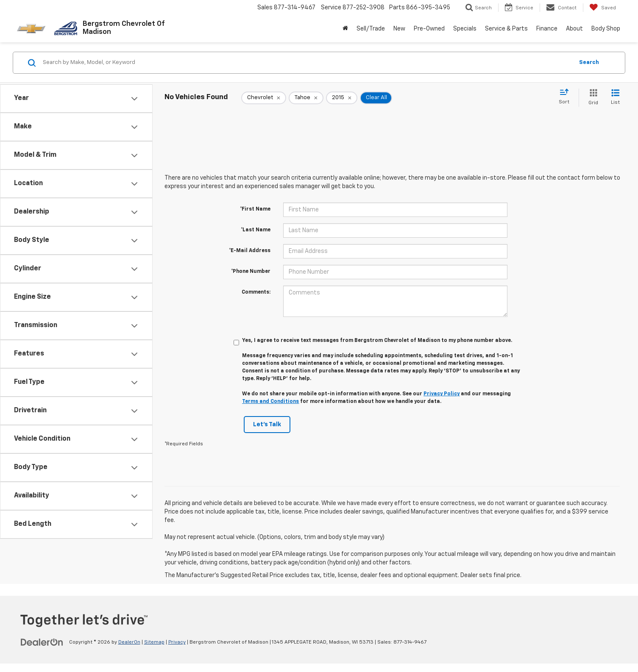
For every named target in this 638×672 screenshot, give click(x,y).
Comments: (256, 292)
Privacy (177, 642)
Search (589, 62)
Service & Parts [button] (506, 29)
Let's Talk (267, 425)
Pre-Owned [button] (429, 29)
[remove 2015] (342, 98)
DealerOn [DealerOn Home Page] (129, 642)
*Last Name (256, 230)
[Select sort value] (567, 97)
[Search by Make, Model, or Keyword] (307, 63)
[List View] (615, 98)
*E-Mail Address (250, 251)
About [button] (574, 29)
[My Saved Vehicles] (603, 8)
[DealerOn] (42, 642)
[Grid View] (592, 98)
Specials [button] (465, 29)
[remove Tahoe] (306, 98)
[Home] (345, 29)
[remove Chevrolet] (264, 98)
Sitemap (154, 642)
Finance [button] (547, 29)
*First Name (255, 209)
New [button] (399, 29)
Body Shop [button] (606, 29)
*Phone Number (251, 272)
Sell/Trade (371, 29)
